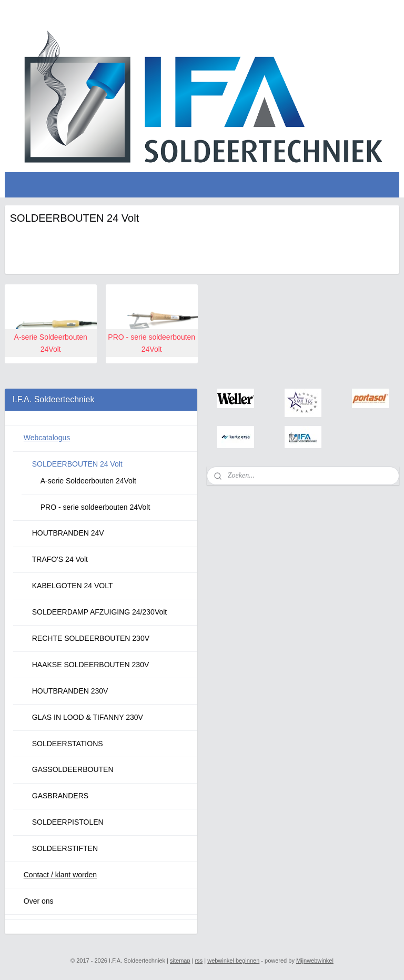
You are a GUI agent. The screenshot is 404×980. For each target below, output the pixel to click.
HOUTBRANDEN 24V (68, 533)
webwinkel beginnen (233, 961)
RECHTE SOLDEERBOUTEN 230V (91, 638)
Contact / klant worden (60, 875)
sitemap (180, 961)
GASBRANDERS (60, 796)
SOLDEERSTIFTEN (65, 848)
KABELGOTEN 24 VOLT (73, 586)
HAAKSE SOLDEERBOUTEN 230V (91, 665)
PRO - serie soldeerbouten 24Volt (95, 507)
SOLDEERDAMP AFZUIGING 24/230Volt (100, 612)
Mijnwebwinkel (315, 961)
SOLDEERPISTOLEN (68, 822)
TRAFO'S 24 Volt (60, 559)
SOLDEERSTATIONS (68, 744)
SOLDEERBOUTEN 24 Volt (77, 464)
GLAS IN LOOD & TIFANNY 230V (88, 717)
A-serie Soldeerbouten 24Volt (88, 481)
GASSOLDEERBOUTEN (73, 769)
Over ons (39, 901)
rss (199, 961)
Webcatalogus (47, 438)
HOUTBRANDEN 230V (70, 691)
